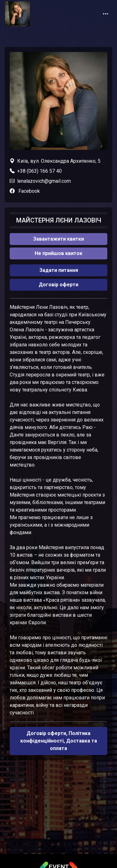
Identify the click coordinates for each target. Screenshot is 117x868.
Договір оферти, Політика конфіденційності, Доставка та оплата (59, 741)
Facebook (29, 191)
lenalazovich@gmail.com (44, 181)
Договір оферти (58, 285)
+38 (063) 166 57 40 (39, 171)
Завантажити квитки (58, 239)
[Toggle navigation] (105, 14)
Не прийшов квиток (58, 253)
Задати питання (59, 270)
